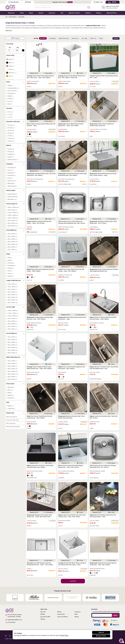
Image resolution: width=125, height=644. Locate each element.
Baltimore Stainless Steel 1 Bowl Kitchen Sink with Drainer (71, 417)
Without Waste (13, 197)
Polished (11, 398)
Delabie (11, 96)
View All (116, 38)
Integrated (11, 173)
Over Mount (12, 176)
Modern (11, 406)
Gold (11, 76)
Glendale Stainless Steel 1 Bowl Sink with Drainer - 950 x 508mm (41, 175)
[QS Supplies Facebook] (6, 636)
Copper (12, 66)
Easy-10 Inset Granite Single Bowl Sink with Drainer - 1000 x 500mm (72, 368)
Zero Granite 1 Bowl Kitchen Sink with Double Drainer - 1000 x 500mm (39, 417)
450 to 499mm (13, 303)
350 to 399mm (13, 297)
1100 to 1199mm (13, 213)
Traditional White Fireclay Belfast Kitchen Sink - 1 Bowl (104, 77)
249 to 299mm (12, 366)
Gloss (10, 390)
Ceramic (11, 149)
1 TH (10, 115)
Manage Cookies (101, 636)
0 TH (10, 112)
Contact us (78, 612)
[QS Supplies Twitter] (10, 636)
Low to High (84, 38)
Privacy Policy (61, 614)
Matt (10, 393)
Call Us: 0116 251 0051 (113, 6)
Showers (41, 13)
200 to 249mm (12, 289)
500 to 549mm (12, 353)
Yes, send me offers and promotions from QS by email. (106, 612)
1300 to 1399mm (13, 215)
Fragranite (11, 154)
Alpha (10, 260)
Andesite (11, 268)
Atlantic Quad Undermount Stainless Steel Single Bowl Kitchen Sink (104, 270)
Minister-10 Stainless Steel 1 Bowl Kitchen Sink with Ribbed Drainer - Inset (104, 368)
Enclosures (52, 13)
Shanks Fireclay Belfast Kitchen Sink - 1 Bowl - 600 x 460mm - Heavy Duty (72, 77)
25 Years (11, 130)
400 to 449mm (13, 300)
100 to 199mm (12, 210)
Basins (31, 13)
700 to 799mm (12, 250)
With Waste (12, 199)
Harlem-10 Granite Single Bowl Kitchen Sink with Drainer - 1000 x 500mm (103, 318)
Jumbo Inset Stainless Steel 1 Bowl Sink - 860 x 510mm (104, 417)
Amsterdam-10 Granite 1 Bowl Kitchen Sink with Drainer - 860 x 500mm (40, 466)
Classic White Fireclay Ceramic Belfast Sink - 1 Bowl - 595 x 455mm (71, 125)
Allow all (101, 632)
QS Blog (43, 614)
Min (10, 47)
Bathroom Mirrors (112, 13)
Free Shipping (52, 38)
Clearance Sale (13, 2)
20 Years (11, 128)
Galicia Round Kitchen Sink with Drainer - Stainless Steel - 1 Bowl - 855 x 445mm (72, 516)
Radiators (88, 13)
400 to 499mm (13, 226)
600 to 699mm (12, 247)
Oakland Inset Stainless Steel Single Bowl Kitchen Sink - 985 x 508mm (72, 175)
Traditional (11, 409)
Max (18, 47)
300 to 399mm (13, 223)
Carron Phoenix (13, 91)
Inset (10, 170)
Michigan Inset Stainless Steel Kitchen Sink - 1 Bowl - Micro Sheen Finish (39, 516)
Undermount (12, 181)
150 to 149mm (12, 284)
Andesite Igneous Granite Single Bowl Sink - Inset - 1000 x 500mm (40, 318)
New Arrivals (75, 38)
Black (11, 63)
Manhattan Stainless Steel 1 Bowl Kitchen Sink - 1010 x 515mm (103, 222)
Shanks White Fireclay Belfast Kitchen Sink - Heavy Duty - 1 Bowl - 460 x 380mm (40, 77)
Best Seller (43, 38)
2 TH (10, 117)
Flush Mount (12, 168)
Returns (77, 617)
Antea (10, 271)
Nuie (10, 104)
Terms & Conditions (63, 617)
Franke (11, 99)
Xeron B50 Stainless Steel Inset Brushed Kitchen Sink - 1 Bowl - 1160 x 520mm (40, 564)
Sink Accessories (11, 423)
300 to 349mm (13, 295)
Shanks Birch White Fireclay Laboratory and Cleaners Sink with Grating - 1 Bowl (72, 564)
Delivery (59, 612)
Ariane (10, 273)
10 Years (11, 125)
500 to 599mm (13, 244)
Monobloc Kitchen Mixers (13, 427)
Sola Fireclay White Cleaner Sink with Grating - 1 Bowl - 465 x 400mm (71, 270)
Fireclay (11, 152)
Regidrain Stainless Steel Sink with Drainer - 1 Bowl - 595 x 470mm (39, 222)
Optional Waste (13, 194)
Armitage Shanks (13, 88)
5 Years (11, 136)
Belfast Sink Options (12, 417)
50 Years (11, 133)
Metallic (11, 395)
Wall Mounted (12, 186)
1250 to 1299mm (13, 316)
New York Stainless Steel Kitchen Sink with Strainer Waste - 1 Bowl (103, 516)
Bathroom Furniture (74, 13)
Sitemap (43, 619)
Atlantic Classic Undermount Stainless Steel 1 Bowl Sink (102, 125)
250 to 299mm (12, 292)
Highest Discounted (64, 38)
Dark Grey (13, 73)
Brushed (11, 387)
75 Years (11, 138)
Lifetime (11, 141)
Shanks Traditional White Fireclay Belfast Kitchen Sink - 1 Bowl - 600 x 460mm (39, 368)
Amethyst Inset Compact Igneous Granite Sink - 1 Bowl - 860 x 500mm (103, 564)
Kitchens (99, 13)
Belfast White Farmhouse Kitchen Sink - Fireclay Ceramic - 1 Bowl (103, 175)
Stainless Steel (13, 160)
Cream (11, 69)
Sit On (10, 178)
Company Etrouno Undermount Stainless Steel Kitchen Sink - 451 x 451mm (103, 466)
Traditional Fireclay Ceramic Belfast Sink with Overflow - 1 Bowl (41, 125)
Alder (10, 258)
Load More (73, 581)
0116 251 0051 (10, 622)
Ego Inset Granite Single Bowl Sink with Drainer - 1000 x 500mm (40, 270)
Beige (11, 59)
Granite (11, 157)
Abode (10, 85)
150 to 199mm (13, 287)
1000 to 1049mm (13, 311)
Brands (28, 2)
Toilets (22, 13)
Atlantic (11, 276)
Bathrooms (11, 13)
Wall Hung (11, 183)
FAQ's (76, 614)
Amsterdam (12, 266)
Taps (62, 13)
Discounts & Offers (45, 617)
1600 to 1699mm (13, 218)
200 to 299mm (13, 221)
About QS (43, 612)
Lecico (10, 101)
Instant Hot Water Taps (12, 420)
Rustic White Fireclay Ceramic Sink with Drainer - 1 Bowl (72, 318)
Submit (115, 615)
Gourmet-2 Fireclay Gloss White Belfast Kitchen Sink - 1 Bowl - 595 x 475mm (71, 466)
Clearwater (12, 93)
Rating (101, 38)
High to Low (93, 38)
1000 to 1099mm (13, 207)
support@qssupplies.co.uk (14, 620)
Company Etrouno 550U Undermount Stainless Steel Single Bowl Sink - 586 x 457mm (72, 222)
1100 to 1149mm (13, 313)
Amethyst (11, 263)
